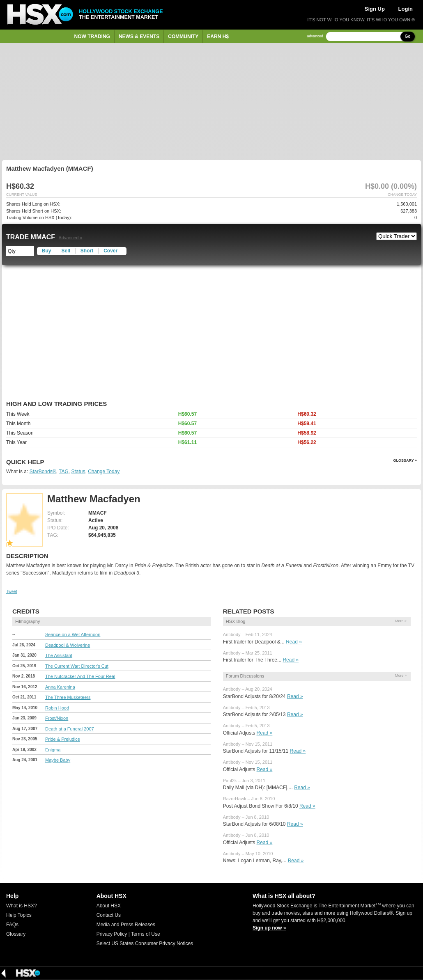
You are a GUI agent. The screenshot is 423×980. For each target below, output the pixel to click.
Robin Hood (57, 708)
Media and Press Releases (126, 925)
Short (87, 251)
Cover (110, 251)
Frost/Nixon (57, 718)
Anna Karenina (60, 687)
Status (78, 472)
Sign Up (375, 9)
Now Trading (92, 37)
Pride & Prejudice (63, 739)
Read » (294, 642)
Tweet (12, 592)
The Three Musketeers (68, 697)
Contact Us (109, 915)
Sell (66, 251)
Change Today (104, 472)
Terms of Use (146, 934)
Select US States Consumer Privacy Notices (145, 943)
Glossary (16, 934)
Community (183, 37)
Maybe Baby (58, 760)
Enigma (53, 750)
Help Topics (19, 915)
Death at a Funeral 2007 (70, 729)
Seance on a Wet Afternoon (73, 634)
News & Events (139, 37)
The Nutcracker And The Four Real (80, 676)
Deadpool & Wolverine (68, 645)
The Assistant (59, 655)
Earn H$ (218, 37)
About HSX (109, 906)
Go (408, 36)
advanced (315, 36)
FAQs (12, 925)
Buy (47, 251)
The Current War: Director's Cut (77, 666)
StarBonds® (43, 472)
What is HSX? (22, 906)
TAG (64, 472)
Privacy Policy (112, 934)
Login (406, 9)
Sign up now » (269, 928)
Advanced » (71, 238)
